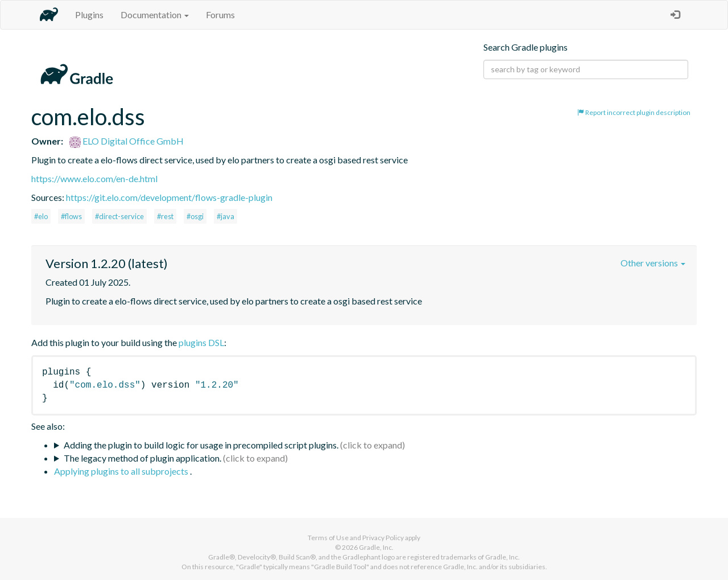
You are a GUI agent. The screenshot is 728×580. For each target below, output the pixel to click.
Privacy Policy (383, 538)
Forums (220, 15)
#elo (41, 216)
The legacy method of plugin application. (142, 458)
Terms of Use (328, 538)
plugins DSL (201, 342)
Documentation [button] (155, 15)
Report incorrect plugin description (634, 112)
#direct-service (119, 216)
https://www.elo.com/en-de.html (94, 178)
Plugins (89, 15)
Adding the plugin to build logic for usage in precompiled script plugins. (201, 445)
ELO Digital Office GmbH (127, 141)
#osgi (195, 216)
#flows (71, 216)
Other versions (653, 263)
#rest (165, 216)
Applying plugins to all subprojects (122, 471)
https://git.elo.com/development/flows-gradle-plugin (169, 197)
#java (226, 216)
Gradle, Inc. (376, 547)
